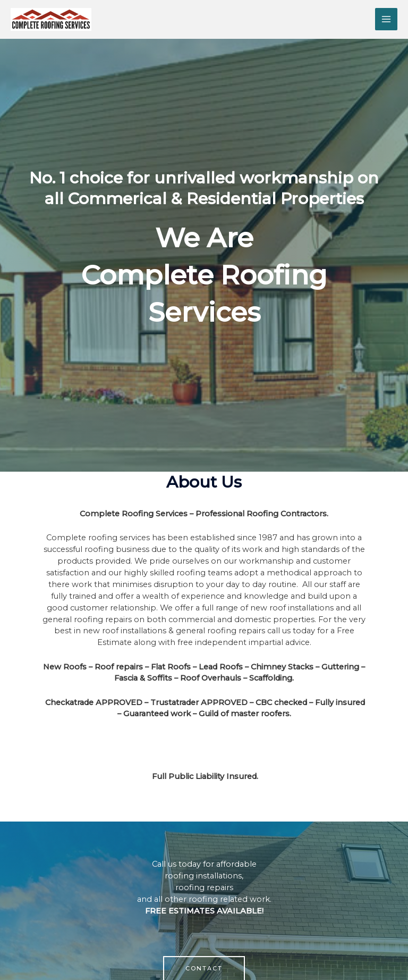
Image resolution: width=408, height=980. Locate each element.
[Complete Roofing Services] (51, 19)
